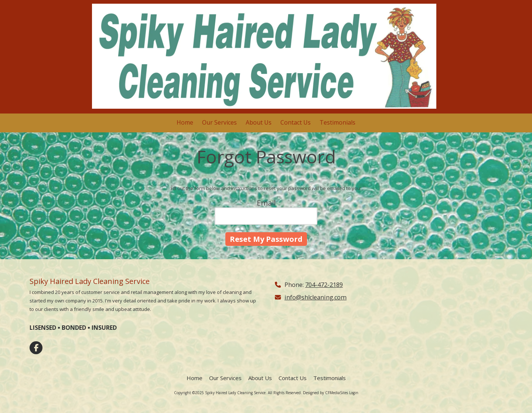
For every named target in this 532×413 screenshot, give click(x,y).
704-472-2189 (324, 285)
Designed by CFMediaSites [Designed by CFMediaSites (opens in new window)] (325, 393)
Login (354, 393)
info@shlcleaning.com (316, 297)
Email (266, 203)
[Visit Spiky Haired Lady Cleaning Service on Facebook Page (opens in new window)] (36, 348)
